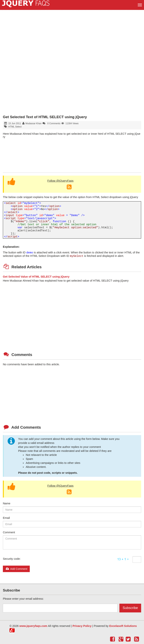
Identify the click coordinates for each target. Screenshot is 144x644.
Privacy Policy (82, 626)
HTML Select (15, 127)
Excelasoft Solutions (123, 626)
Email (6, 518)
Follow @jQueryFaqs (60, 181)
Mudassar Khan (34, 123)
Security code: (12, 559)
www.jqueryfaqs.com (33, 626)
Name (7, 503)
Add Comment (16, 569)
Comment (9, 532)
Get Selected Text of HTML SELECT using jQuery (45, 117)
